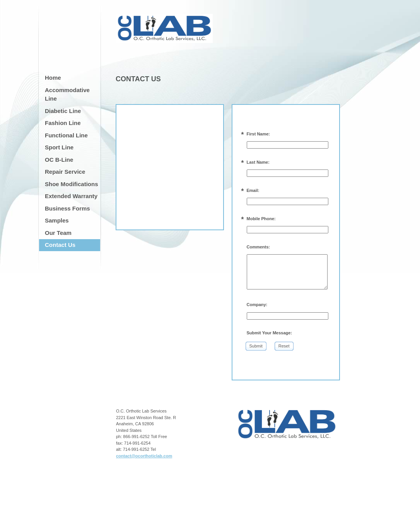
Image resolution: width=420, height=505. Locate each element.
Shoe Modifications (72, 184)
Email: (253, 190)
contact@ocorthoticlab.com (144, 456)
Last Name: (258, 162)
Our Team (58, 233)
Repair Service (65, 172)
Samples (57, 220)
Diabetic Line (63, 111)
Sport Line (59, 147)
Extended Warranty (71, 196)
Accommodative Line (67, 94)
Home (53, 78)
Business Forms (67, 208)
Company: (257, 305)
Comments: (259, 247)
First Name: (259, 134)
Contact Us (60, 245)
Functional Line (66, 135)
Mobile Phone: (261, 219)
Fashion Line (63, 123)
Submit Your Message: (270, 333)
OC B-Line (59, 160)
